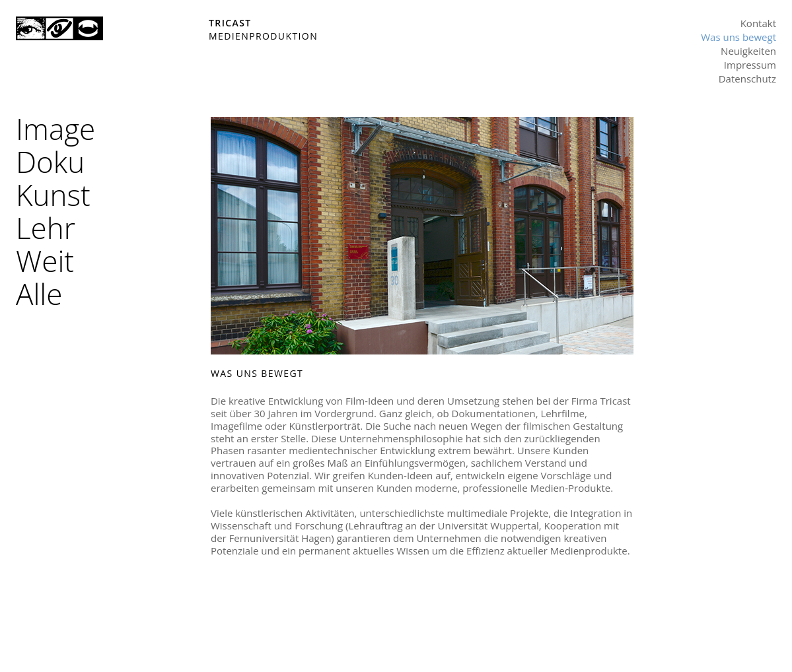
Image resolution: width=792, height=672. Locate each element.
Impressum (750, 65)
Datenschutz (747, 79)
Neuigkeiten (748, 51)
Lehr (46, 228)
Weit (45, 261)
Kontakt (758, 23)
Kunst (53, 195)
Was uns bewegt (738, 37)
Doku (50, 162)
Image (55, 129)
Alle (39, 294)
